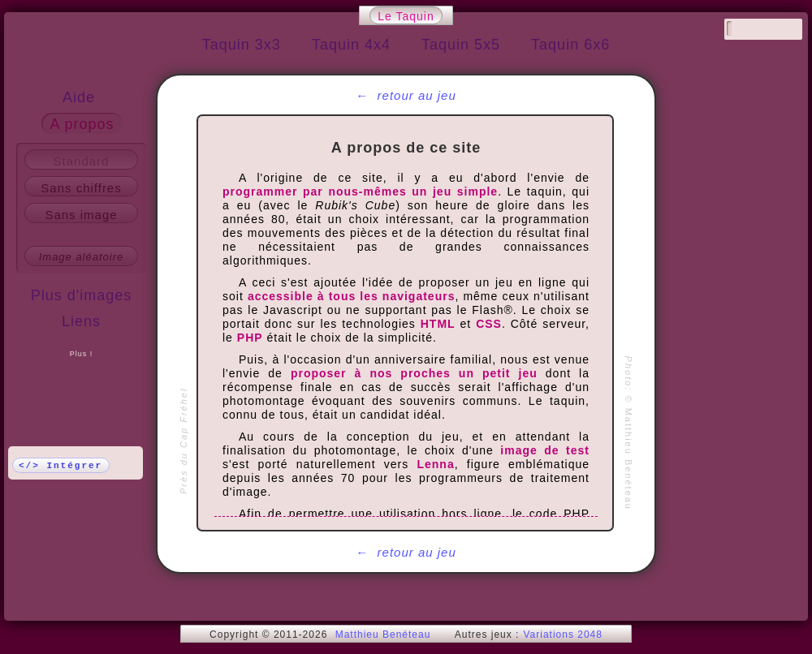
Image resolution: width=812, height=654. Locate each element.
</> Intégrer (60, 466)
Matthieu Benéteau (383, 635)
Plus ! (82, 354)
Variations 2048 (563, 635)
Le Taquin (406, 16)
